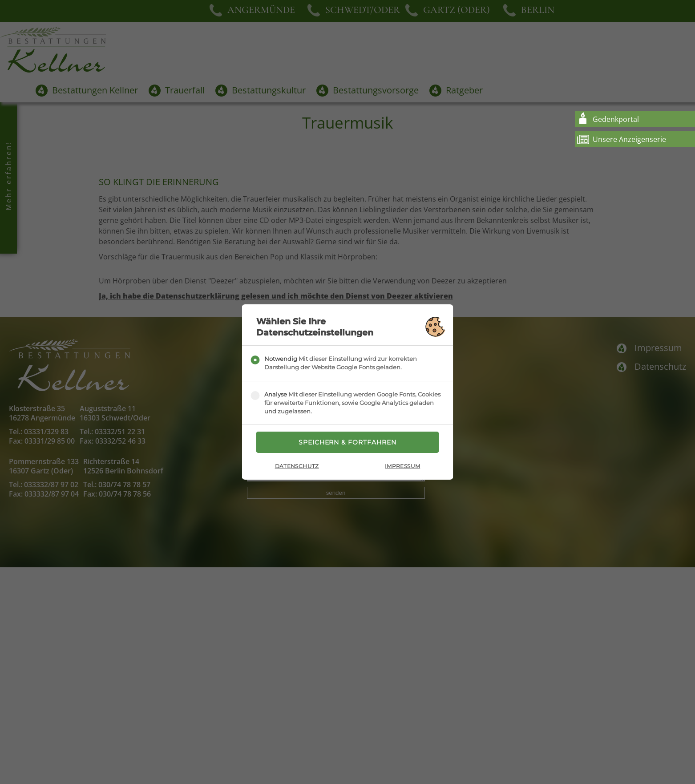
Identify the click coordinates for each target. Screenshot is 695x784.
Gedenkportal (616, 119)
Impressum (402, 467)
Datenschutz (297, 467)
